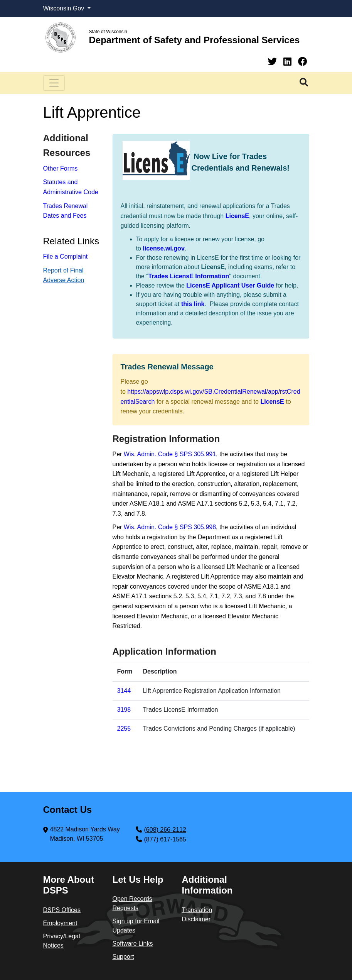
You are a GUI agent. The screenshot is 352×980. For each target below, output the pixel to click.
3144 (124, 691)
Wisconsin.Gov (65, 8)
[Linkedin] (289, 62)
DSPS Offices (62, 910)
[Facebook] (303, 62)
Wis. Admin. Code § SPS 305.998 (170, 527)
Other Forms (61, 168)
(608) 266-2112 (165, 830)
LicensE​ (272, 402)
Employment (60, 923)
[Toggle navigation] (54, 83)
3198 (124, 710)
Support (123, 957)
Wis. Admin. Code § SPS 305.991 (170, 454)
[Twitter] (274, 62)
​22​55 (124, 729)
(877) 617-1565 (165, 839)
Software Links (133, 944)
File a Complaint (66, 256)
